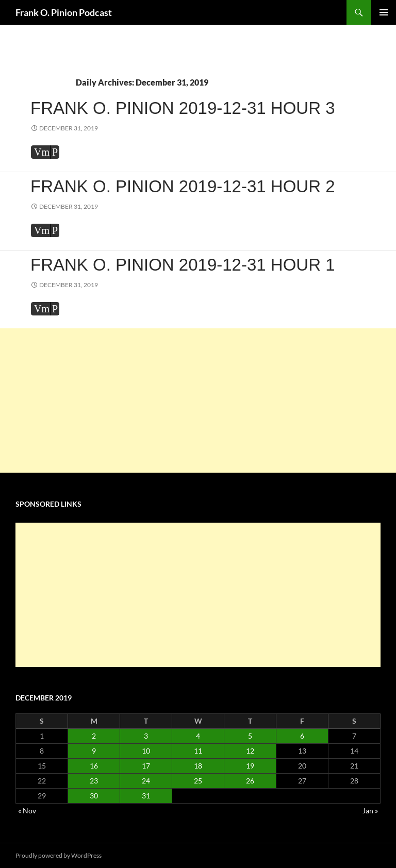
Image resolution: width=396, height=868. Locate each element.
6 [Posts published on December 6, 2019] (302, 736)
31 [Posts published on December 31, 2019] (146, 796)
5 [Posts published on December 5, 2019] (250, 736)
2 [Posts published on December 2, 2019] (94, 736)
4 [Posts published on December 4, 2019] (198, 736)
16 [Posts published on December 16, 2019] (94, 766)
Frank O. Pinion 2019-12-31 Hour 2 (183, 186)
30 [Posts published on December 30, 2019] (94, 796)
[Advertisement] (198, 400)
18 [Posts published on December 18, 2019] (198, 766)
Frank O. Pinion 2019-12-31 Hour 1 (183, 265)
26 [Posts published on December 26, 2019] (250, 781)
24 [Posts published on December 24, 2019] (146, 781)
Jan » (370, 811)
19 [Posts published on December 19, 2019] (250, 766)
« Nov (27, 811)
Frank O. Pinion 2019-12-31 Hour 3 (183, 108)
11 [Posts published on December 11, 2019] (198, 751)
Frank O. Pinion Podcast (64, 12)
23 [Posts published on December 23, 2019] (94, 781)
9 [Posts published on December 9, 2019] (94, 751)
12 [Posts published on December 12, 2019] (250, 751)
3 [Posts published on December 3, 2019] (146, 736)
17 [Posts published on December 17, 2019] (146, 766)
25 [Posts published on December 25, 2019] (198, 781)
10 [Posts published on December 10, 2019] (146, 751)
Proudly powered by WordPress (59, 855)
